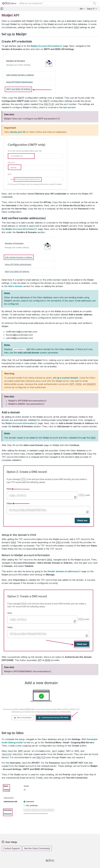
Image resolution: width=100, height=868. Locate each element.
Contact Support (12, 848)
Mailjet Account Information (45, 46)
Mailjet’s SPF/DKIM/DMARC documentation (27, 671)
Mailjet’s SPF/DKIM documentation (26, 401)
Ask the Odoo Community (37, 848)
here (4, 757)
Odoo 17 (91, 9)
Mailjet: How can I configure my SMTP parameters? (31, 119)
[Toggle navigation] (2, 9)
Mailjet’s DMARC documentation (25, 404)
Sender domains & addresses (63, 571)
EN (81, 9)
